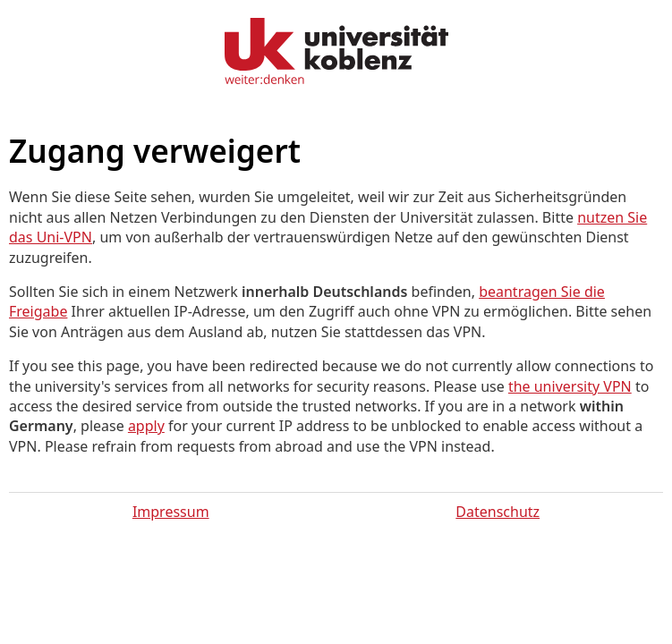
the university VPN (570, 386)
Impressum (171, 512)
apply (146, 426)
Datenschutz (498, 512)
